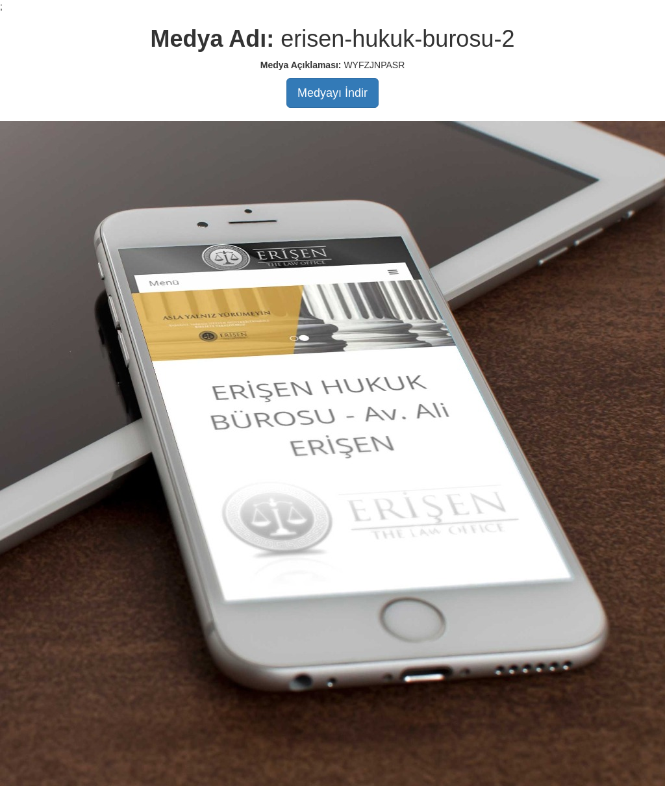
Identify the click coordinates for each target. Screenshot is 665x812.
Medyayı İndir (332, 93)
